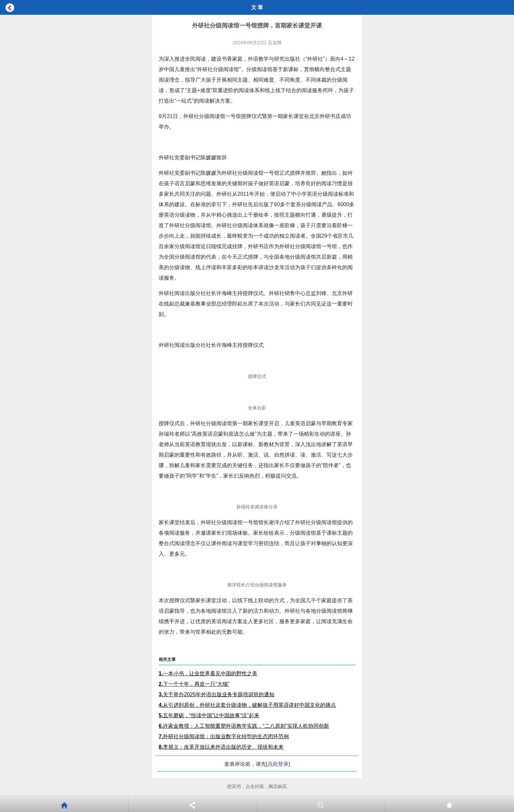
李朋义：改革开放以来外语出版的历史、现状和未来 (221, 747)
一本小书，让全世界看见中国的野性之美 (208, 673)
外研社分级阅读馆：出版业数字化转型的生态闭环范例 (224, 736)
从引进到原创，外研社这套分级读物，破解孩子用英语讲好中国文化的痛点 (247, 705)
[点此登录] (278, 764)
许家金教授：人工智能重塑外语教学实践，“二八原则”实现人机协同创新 (244, 726)
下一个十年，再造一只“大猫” (194, 684)
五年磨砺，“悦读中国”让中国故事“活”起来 (209, 715)
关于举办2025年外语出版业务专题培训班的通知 (217, 694)
